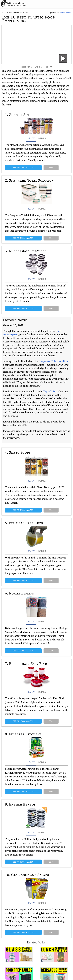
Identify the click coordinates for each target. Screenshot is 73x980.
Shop (39, 67)
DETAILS (42, 138)
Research (27, 67)
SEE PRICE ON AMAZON (23, 168)
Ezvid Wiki (6, 12)
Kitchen (25, 12)
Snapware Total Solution (53, 361)
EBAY (51, 168)
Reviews (16, 12)
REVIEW (31, 138)
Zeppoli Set (50, 391)
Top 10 (48, 67)
